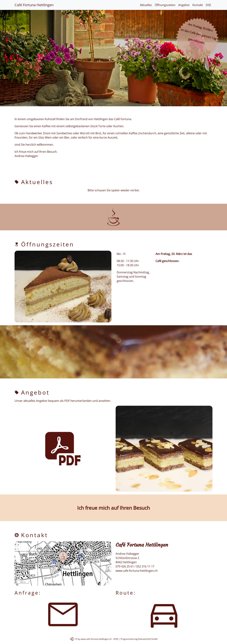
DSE (208, 5)
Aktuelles (146, 5)
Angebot (184, 5)
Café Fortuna (34, 5)
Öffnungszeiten (165, 5)
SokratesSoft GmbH (148, 639)
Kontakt (198, 5)
